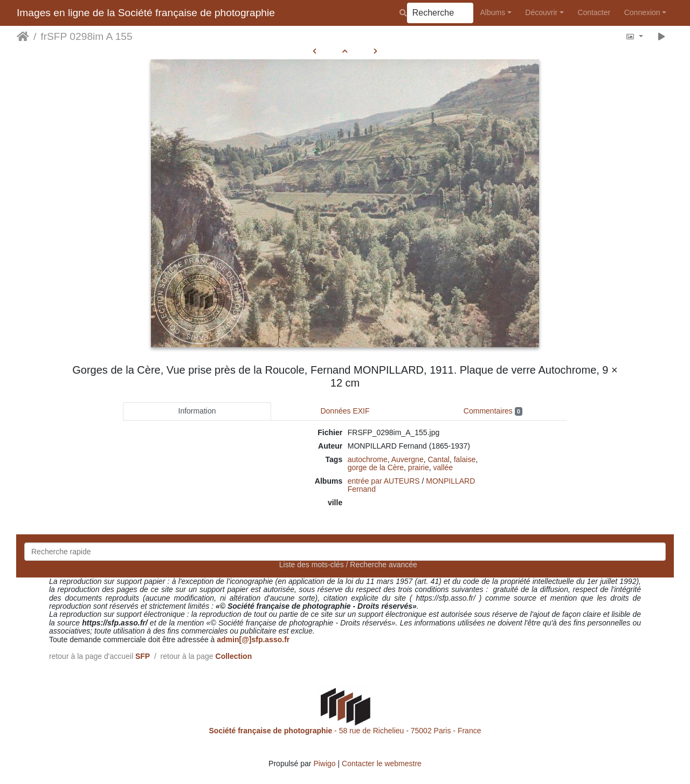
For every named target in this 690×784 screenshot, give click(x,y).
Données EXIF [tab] (345, 411)
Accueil (23, 37)
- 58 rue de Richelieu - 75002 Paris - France (345, 731)
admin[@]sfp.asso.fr (253, 639)
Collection (234, 656)
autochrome (368, 459)
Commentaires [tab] (493, 411)
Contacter (594, 12)
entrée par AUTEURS (384, 481)
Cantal (438, 459)
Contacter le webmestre (382, 764)
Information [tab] (197, 411)
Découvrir (541, 12)
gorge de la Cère (376, 467)
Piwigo (324, 764)
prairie (419, 467)
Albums (493, 12)
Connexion (642, 12)
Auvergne (408, 459)
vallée (443, 467)
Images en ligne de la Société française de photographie (146, 13)
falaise (465, 459)
